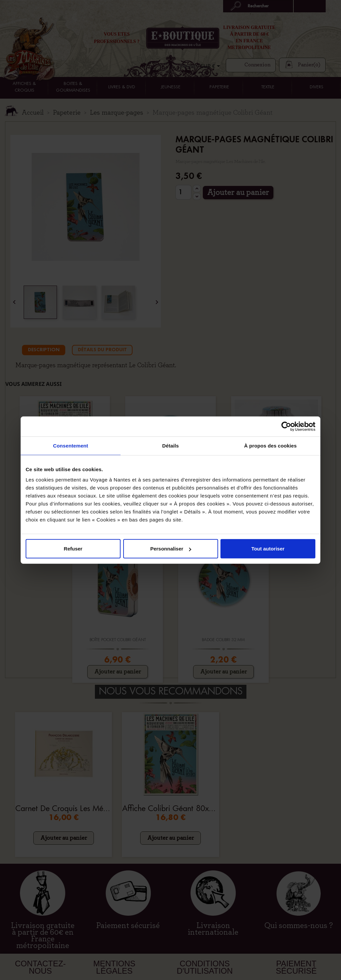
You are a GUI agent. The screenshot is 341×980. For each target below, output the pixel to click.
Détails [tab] (170, 445)
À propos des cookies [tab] (270, 445)
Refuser (73, 549)
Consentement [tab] (70, 445)
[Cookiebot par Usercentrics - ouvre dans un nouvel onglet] (286, 426)
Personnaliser (171, 549)
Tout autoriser (268, 549)
